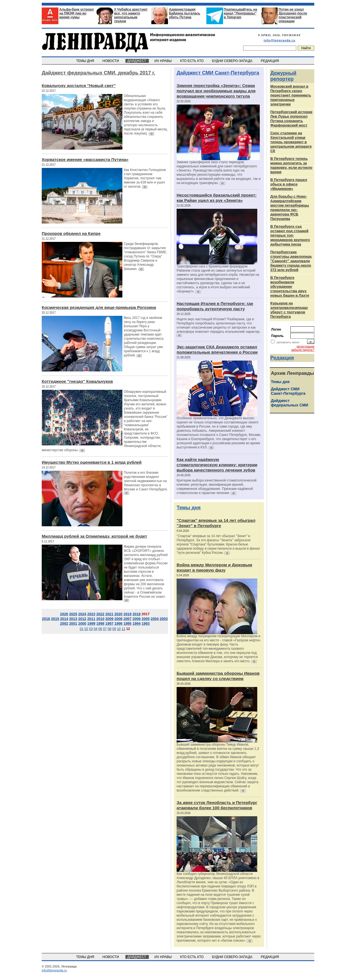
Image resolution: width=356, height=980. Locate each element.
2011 (91, 619)
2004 (155, 619)
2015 (55, 619)
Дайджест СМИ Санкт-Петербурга (218, 73)
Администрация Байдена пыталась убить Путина (185, 13)
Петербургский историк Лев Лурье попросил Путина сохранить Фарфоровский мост (291, 119)
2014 (64, 619)
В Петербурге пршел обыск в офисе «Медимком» (289, 184)
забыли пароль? (303, 350)
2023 (91, 614)
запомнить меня (288, 342)
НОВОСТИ (111, 61)
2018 (136, 614)
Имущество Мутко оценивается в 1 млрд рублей (92, 462)
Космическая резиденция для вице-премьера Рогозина (99, 307)
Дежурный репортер (283, 76)
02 (86, 629)
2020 (118, 614)
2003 (164, 619)
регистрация (305, 346)
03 (91, 629)
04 (96, 629)
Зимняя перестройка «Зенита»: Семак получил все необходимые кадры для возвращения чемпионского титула (216, 91)
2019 (128, 614)
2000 (82, 623)
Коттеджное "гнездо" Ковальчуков (77, 381)
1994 (136, 623)
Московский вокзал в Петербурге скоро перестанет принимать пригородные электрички (291, 95)
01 (82, 629)
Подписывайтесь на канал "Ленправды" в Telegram (241, 13)
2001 (73, 623)
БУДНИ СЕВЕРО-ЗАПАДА (233, 61)
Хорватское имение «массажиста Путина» (85, 159)
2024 (82, 614)
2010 (100, 619)
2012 (82, 619)
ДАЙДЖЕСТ (137, 61)
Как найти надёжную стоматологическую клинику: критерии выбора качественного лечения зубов (217, 465)
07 (105, 629)
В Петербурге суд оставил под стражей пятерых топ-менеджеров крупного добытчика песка (290, 235)
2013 (73, 619)
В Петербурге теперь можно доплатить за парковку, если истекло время (291, 165)
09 (114, 629)
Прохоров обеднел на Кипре (71, 233)
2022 (100, 614)
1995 (128, 623)
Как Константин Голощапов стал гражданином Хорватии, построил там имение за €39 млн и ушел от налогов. (145, 178)
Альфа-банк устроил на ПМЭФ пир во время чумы (76, 13)
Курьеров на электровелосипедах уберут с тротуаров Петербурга (289, 310)
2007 (128, 619)
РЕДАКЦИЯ (270, 61)
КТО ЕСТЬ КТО (192, 61)
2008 (118, 619)
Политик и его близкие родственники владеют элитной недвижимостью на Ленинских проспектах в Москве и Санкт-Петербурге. (146, 481)
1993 (146, 623)
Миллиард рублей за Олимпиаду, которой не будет (94, 536)
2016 (46, 619)
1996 (118, 623)
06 (100, 629)
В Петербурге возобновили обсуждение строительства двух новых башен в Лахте (290, 286)
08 (109, 629)
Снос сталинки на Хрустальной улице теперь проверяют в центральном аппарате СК (291, 142)
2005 (146, 619)
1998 (100, 623)
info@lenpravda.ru (280, 40)
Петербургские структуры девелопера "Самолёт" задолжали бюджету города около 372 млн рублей (291, 261)
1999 (91, 623)
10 (119, 629)
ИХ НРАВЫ (164, 61)
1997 (109, 623)
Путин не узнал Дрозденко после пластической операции (293, 15)
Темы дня (189, 508)
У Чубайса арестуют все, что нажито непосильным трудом (131, 15)
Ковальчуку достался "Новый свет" (79, 85)
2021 (109, 614)
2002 (64, 623)
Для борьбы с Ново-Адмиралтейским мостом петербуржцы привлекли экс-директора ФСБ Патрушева (290, 208)
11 (123, 629)
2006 (136, 619)
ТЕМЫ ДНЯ (86, 61)
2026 (64, 614)
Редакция (282, 358)
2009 (109, 619)
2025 (73, 614)
